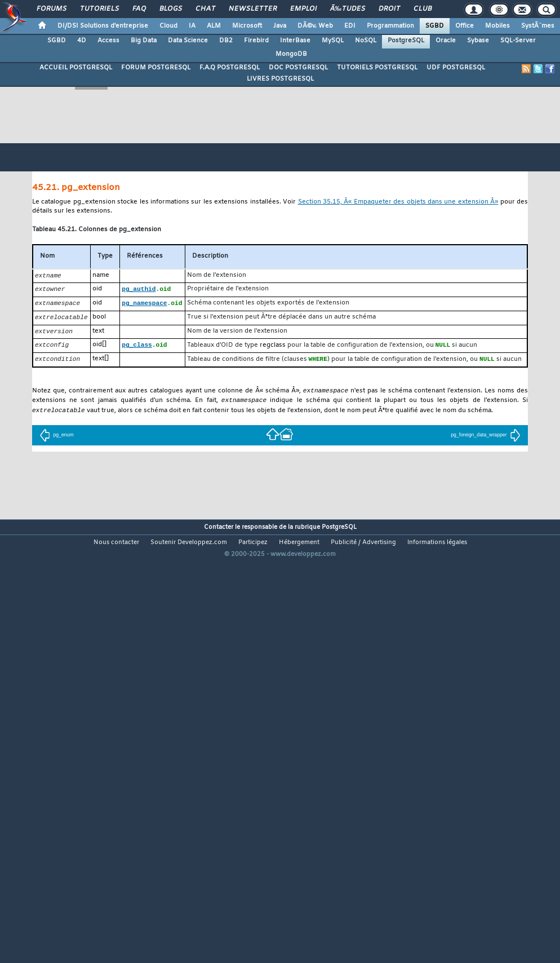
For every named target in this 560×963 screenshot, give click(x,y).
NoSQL (366, 41)
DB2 (226, 41)
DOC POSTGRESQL (298, 68)
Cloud (168, 26)
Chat (205, 9)
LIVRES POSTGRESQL (280, 79)
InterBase (295, 41)
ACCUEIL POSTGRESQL (76, 68)
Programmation (390, 26)
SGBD (435, 26)
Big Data (144, 41)
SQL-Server (518, 41)
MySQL (333, 41)
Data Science (188, 41)
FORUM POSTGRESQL (156, 68)
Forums (52, 9)
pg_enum (56, 440)
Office (465, 26)
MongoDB (291, 54)
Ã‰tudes (348, 9)
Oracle (446, 41)
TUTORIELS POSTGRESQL (377, 68)
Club (423, 9)
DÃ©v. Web (315, 26)
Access (108, 41)
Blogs (171, 9)
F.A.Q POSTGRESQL (230, 68)
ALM (214, 26)
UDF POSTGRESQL (456, 68)
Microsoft (247, 26)
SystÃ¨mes (538, 26)
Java (280, 26)
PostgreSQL (406, 41)
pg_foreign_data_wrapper (485, 440)
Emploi (303, 9)
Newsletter (253, 9)
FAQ (139, 9)
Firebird (256, 41)
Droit (389, 9)
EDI (350, 26)
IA (192, 26)
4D (82, 41)
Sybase (478, 41)
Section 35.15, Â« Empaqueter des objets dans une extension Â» (398, 202)
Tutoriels (99, 9)
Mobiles (497, 26)
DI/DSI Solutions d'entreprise (103, 26)
